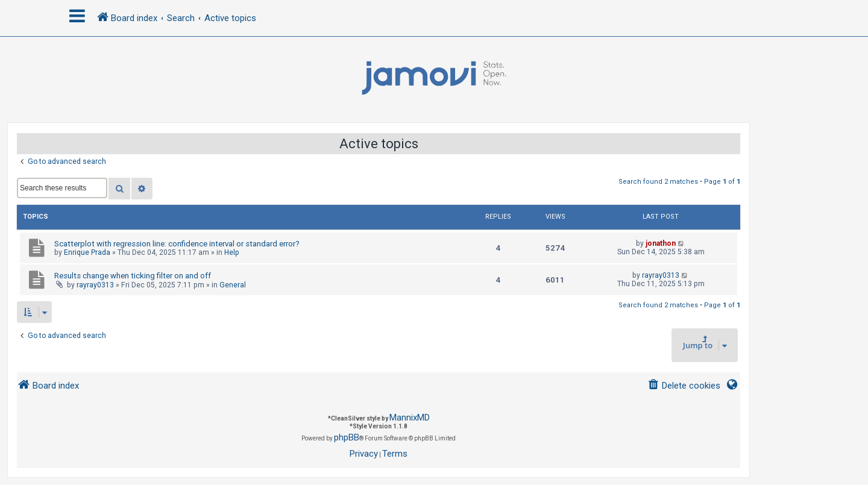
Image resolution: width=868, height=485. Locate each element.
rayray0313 (95, 285)
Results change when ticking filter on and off (133, 276)
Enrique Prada (87, 252)
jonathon (661, 243)
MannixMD (410, 418)
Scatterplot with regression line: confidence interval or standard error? (177, 244)
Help (232, 252)
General (233, 285)
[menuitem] (684, 386)
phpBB (347, 437)
